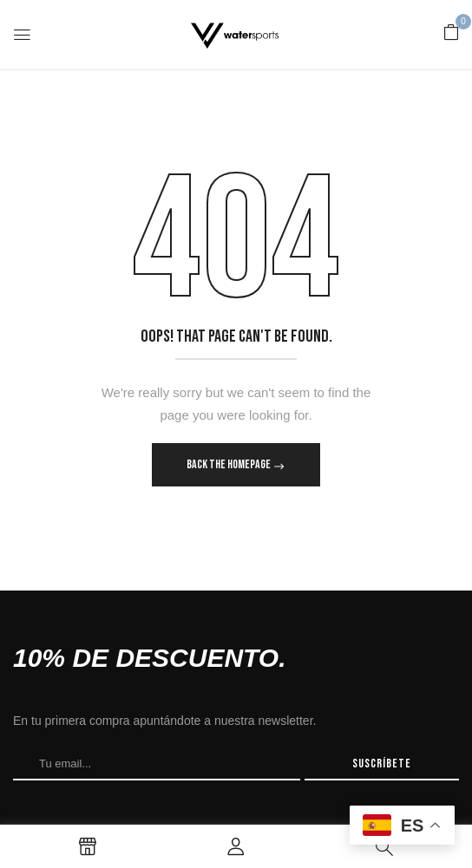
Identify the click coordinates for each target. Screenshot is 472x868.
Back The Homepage (229, 464)
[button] (451, 33)
